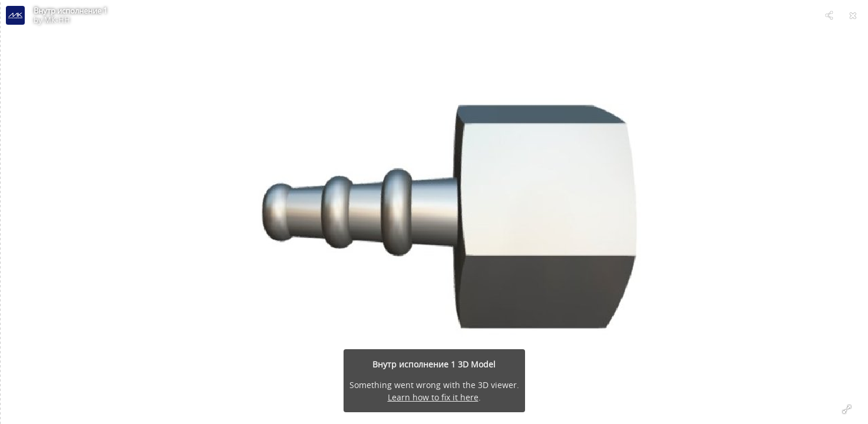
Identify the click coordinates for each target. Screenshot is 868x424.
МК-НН (57, 20)
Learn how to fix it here (433, 397)
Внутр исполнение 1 (70, 11)
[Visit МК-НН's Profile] (15, 15)
